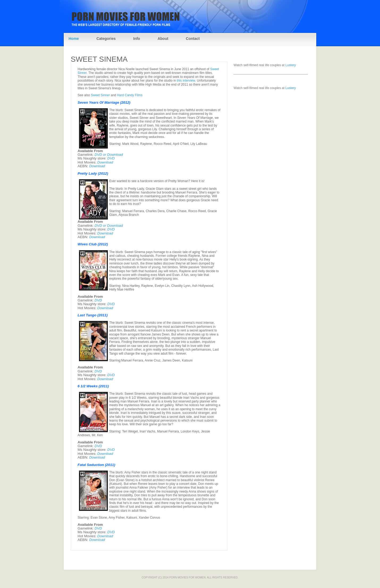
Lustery (291, 65)
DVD (111, 158)
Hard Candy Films (130, 95)
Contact (193, 39)
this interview (186, 81)
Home (74, 39)
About (163, 39)
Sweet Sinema (99, 59)
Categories (106, 39)
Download (105, 162)
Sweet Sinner (100, 95)
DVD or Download (109, 155)
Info (137, 39)
